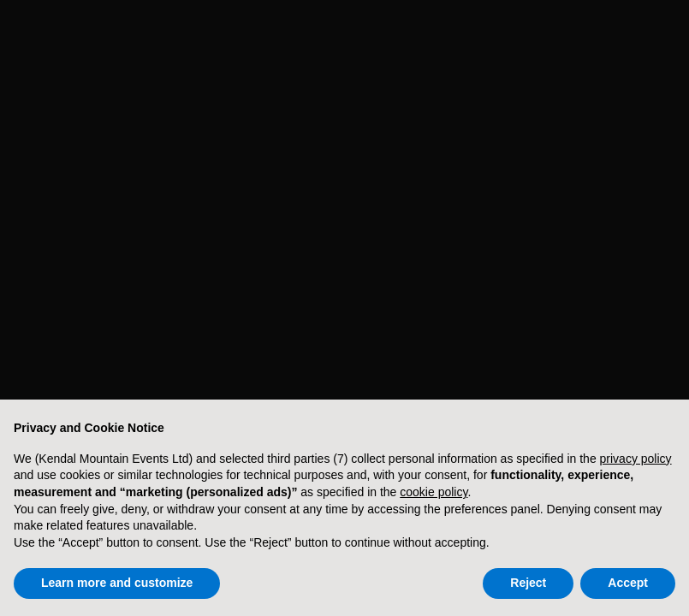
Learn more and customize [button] (117, 583)
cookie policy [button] (434, 492)
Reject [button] (528, 583)
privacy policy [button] (636, 459)
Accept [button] (628, 583)
